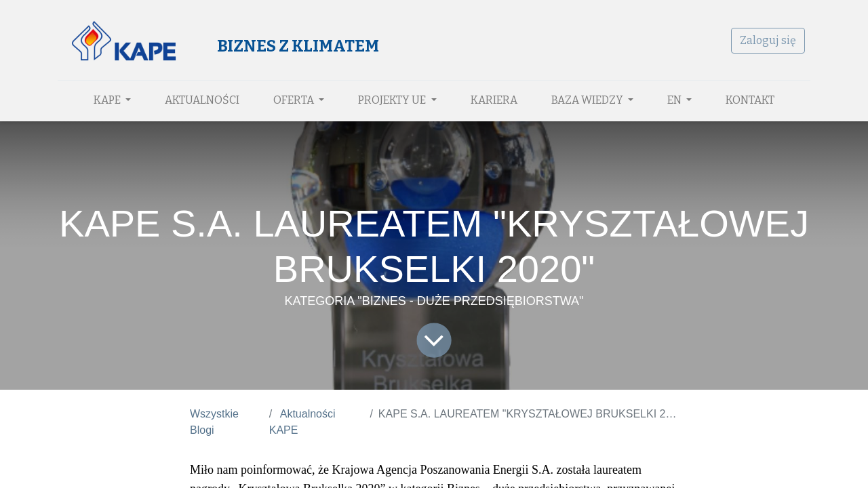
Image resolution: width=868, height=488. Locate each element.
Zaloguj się (768, 40)
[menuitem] (202, 100)
